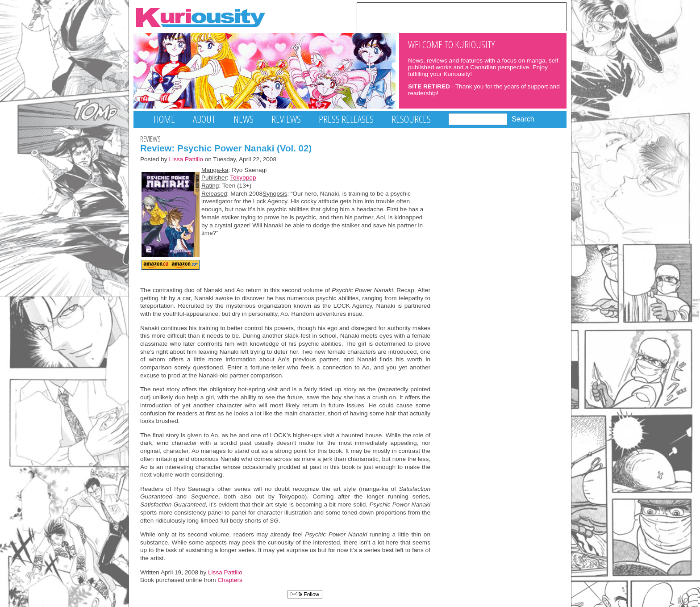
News (244, 119)
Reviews (286, 119)
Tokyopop (243, 178)
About (204, 119)
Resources (411, 119)
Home (164, 119)
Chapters (230, 580)
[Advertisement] (462, 16)
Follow (305, 594)
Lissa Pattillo (186, 159)
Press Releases (346, 119)
